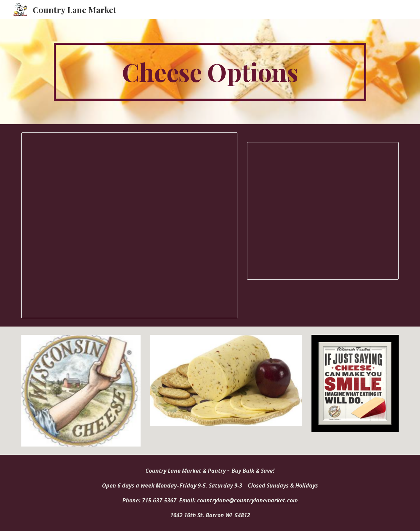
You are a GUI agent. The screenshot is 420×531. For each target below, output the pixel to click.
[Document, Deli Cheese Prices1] (129, 225)
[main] (210, 72)
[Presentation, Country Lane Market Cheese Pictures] (323, 211)
